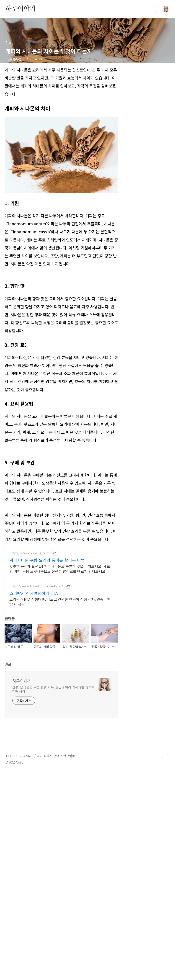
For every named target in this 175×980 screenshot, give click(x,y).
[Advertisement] (61, 484)
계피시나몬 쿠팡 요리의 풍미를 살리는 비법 (47, 624)
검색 (155, 9)
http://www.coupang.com (29, 617)
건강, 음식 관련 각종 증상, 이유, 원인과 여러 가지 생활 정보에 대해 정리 (53, 832)
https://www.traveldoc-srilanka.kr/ (36, 650)
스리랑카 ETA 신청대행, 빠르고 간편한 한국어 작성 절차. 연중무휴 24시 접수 (60, 665)
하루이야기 (21, 9)
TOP (166, 901)
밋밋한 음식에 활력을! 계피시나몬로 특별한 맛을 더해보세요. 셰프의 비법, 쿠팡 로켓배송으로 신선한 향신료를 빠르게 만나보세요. (60, 632)
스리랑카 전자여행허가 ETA (33, 657)
